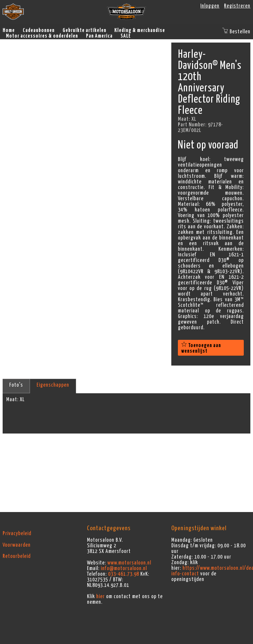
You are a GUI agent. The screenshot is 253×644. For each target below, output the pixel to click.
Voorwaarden (17, 545)
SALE (126, 36)
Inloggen (210, 6)
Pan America (99, 36)
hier (100, 596)
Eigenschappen (53, 385)
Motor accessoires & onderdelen (42, 36)
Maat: (12, 400)
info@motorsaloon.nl (124, 568)
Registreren (237, 6)
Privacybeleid (17, 533)
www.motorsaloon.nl (129, 563)
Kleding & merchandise (140, 30)
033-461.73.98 (124, 574)
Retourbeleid (17, 556)
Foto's (16, 385)
